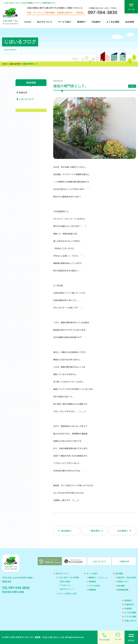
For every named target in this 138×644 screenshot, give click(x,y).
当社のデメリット (67, 589)
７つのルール (65, 585)
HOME (28, 22)
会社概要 (121, 586)
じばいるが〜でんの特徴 (68, 578)
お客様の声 (129, 605)
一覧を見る (95, 531)
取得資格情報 (123, 590)
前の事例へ (66, 531)
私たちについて (45, 22)
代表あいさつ (123, 582)
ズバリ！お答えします (67, 594)
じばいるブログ (15, 64)
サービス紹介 (65, 22)
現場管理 (92, 590)
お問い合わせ (130, 621)
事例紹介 (81, 22)
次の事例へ (123, 531)
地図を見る (7, 581)
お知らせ (23, 93)
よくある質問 (113, 22)
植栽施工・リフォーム (98, 578)
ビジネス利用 (94, 586)
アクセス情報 (130, 617)
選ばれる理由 (65, 582)
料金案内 (96, 22)
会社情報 (130, 22)
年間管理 (92, 582)
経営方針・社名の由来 (127, 578)
